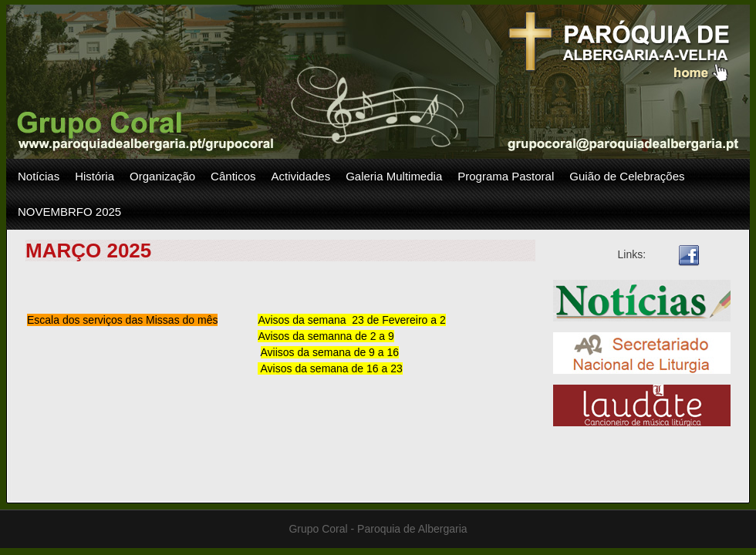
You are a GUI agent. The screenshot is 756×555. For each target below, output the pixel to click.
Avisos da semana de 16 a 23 (330, 368)
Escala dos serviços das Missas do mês (122, 320)
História (94, 176)
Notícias (39, 176)
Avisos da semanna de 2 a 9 (326, 336)
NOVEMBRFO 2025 (69, 212)
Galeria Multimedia (394, 176)
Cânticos (233, 176)
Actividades (300, 176)
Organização (162, 176)
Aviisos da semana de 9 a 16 (330, 352)
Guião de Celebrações (627, 176)
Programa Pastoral (506, 176)
